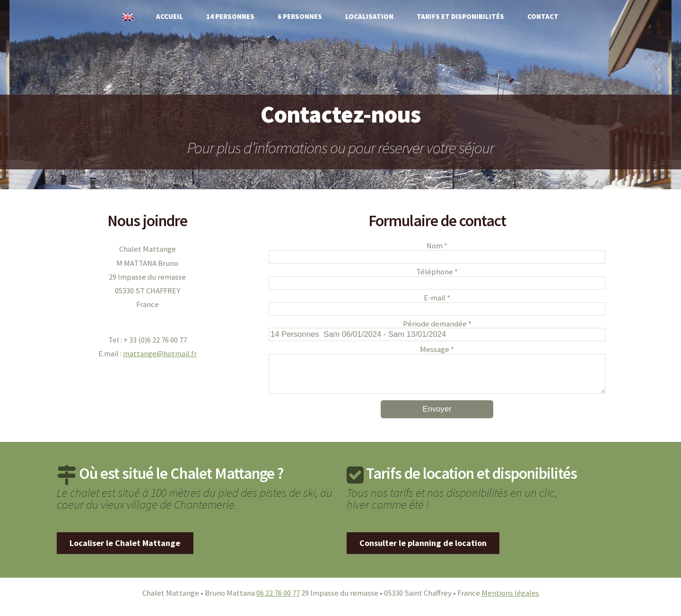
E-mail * (437, 298)
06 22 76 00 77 (278, 601)
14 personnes (230, 17)
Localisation (369, 17)
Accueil (170, 17)
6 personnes (300, 17)
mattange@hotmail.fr (160, 354)
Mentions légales (510, 601)
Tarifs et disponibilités (460, 17)
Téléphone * (437, 272)
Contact (543, 17)
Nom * (437, 246)
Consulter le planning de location (423, 550)
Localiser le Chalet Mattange (125, 550)
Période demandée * (437, 324)
